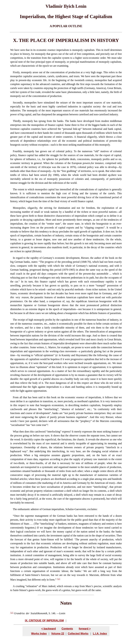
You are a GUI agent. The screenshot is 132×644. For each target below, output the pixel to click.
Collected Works (78, 633)
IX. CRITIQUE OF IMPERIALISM (44, 621)
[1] (59, 579)
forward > (85, 629)
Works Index (39, 633)
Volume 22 (58, 633)
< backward (49, 629)
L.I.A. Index (100, 633)
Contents (67, 629)
